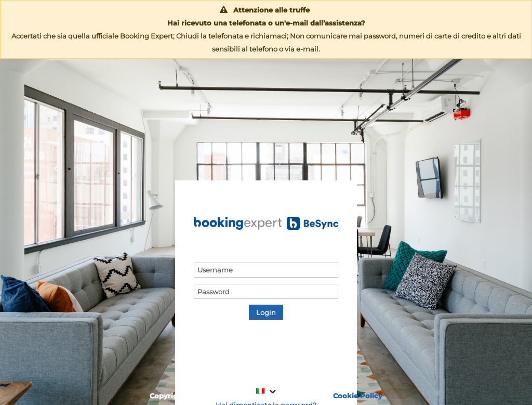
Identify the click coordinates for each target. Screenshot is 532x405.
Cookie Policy (358, 396)
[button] (266, 312)
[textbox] (266, 270)
